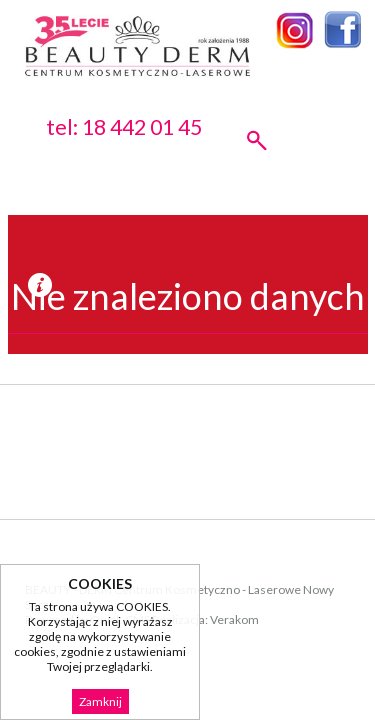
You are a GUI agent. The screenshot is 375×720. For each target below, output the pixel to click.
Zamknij (100, 701)
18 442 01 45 (142, 127)
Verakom (234, 619)
